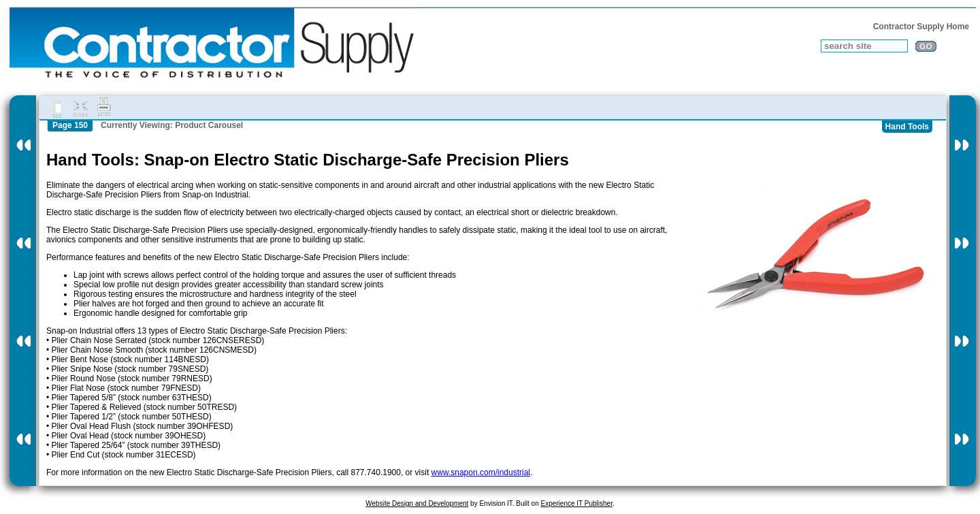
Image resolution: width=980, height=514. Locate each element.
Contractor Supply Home (921, 27)
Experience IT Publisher (576, 503)
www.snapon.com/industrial (481, 472)
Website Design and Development (417, 503)
